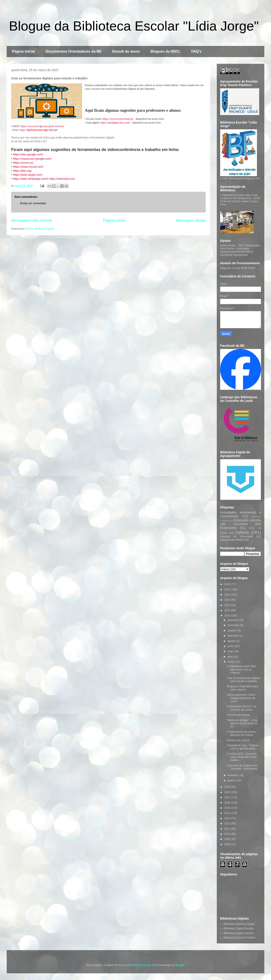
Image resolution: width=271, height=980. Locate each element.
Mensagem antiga (191, 220)
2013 (228, 818)
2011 (228, 829)
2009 (228, 839)
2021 (228, 610)
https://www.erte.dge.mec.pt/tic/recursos (42, 126)
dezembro (234, 620)
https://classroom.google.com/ (32, 159)
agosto (232, 641)
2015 (228, 808)
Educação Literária (247, 520)
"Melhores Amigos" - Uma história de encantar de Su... (242, 723)
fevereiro (233, 775)
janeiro (232, 780)
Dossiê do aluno (126, 51)
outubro (232, 631)
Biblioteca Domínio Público (239, 938)
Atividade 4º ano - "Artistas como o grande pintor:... (243, 747)
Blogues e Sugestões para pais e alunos (243, 688)
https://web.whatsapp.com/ (30, 179)
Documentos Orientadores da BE (73, 51)
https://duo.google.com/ (28, 154)
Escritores (241, 524)
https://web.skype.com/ (28, 175)
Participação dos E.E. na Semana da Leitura (241, 708)
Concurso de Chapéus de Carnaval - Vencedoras (242, 767)
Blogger (180, 965)
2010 (228, 834)
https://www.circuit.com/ (28, 167)
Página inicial (23, 51)
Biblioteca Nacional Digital (239, 924)
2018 (228, 792)
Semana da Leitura (238, 715)
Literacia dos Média (232, 540)
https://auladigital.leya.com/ (115, 123)
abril (230, 657)
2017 (228, 797)
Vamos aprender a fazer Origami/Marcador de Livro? (241, 698)
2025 (228, 590)
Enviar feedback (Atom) (40, 229)
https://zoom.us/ (23, 163)
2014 (228, 813)
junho (231, 646)
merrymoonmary (141, 965)
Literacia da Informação (237, 536)
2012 (228, 823)
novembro (234, 625)
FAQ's (197, 51)
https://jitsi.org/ (22, 171)
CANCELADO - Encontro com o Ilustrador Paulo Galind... (242, 757)
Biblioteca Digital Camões (239, 933)
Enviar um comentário (33, 203)
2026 (228, 584)
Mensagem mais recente (32, 220)
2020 (228, 616)
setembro (233, 636)
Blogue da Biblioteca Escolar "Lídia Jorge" (134, 26)
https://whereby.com (62, 179)
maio (231, 651)
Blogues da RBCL (166, 51)
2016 (228, 803)
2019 (228, 787)
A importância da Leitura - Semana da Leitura (242, 733)
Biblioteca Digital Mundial (238, 928)
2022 (228, 605)
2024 (228, 595)
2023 (228, 600)
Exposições (228, 528)
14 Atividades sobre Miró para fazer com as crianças (241, 669)
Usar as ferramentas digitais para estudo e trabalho (243, 680)
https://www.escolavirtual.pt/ (118, 119)
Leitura (242, 532)
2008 (228, 844)
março (232, 662)
